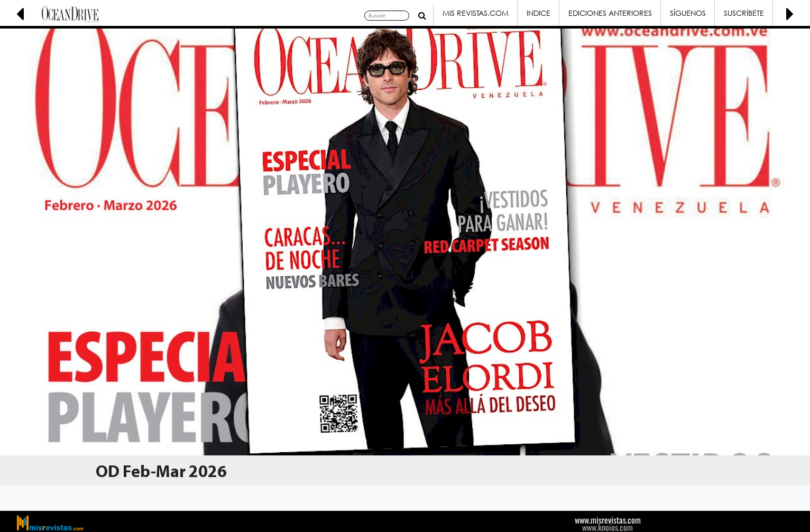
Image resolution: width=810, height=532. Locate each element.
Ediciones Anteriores (610, 13)
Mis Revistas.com (476, 13)
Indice (539, 13)
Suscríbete (744, 13)
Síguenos (688, 13)
